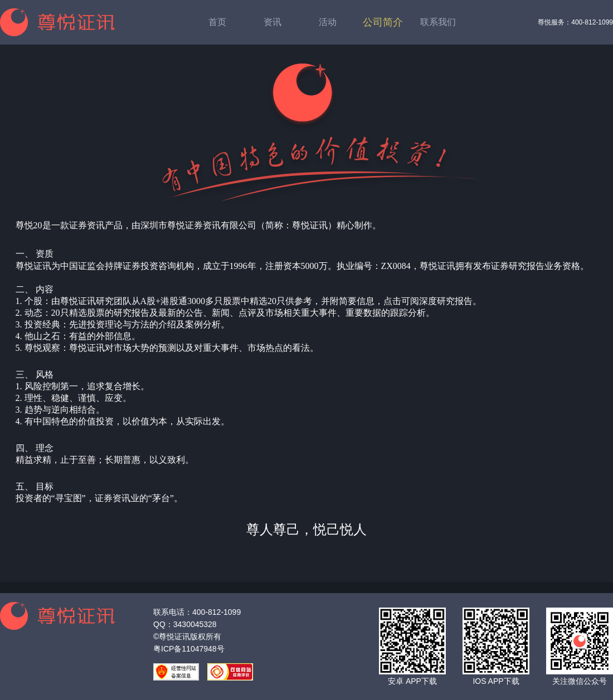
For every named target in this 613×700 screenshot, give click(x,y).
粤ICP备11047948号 (189, 649)
